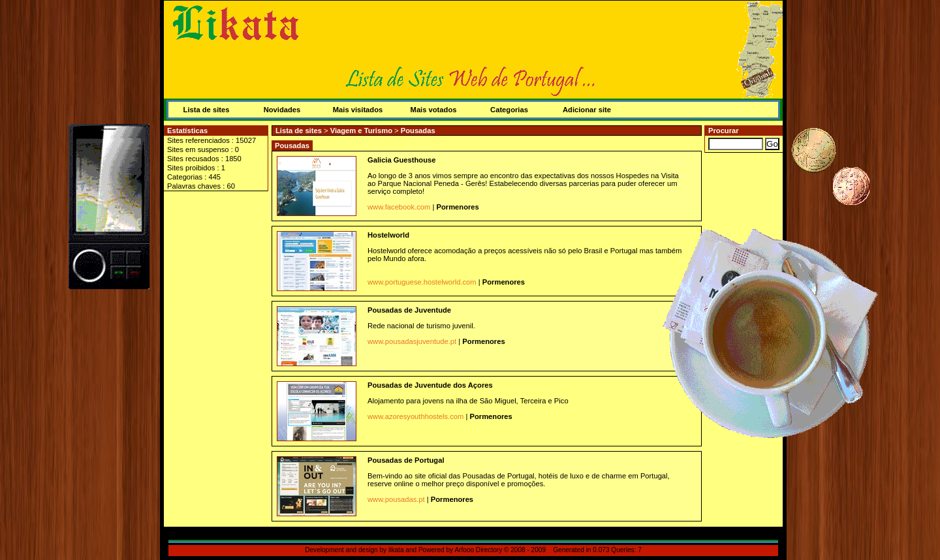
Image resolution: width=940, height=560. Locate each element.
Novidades (282, 110)
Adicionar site (587, 110)
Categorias (509, 110)
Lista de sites (207, 110)
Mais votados (434, 110)
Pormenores (458, 207)
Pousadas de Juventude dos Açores (430, 385)
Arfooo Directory (478, 550)
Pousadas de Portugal (406, 460)
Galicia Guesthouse (401, 160)
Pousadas (418, 131)
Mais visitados (358, 110)
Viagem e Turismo (362, 131)
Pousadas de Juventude (409, 310)
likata (396, 550)
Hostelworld (388, 235)
